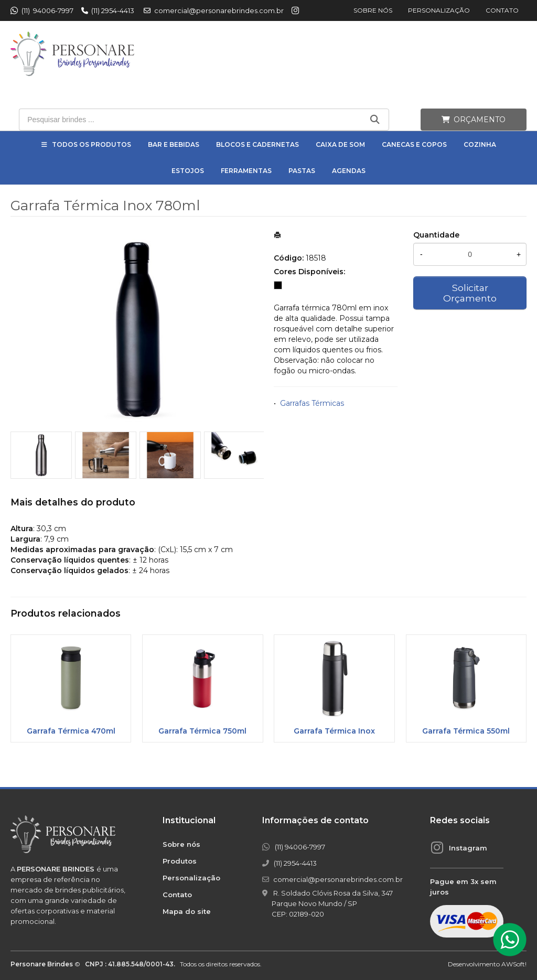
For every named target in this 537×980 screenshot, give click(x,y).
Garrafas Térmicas (312, 403)
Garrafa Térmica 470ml (71, 731)
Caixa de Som (340, 144)
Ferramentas (246, 171)
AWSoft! (514, 964)
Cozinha (480, 144)
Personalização (439, 10)
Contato (502, 10)
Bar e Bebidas (174, 144)
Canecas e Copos (414, 144)
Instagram (468, 848)
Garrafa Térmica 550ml (466, 731)
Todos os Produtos (92, 144)
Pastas (302, 171)
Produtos (180, 861)
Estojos (188, 171)
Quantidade (436, 235)
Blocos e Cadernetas (257, 144)
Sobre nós (373, 10)
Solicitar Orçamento (470, 293)
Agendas (349, 171)
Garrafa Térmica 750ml (202, 731)
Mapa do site (187, 911)
